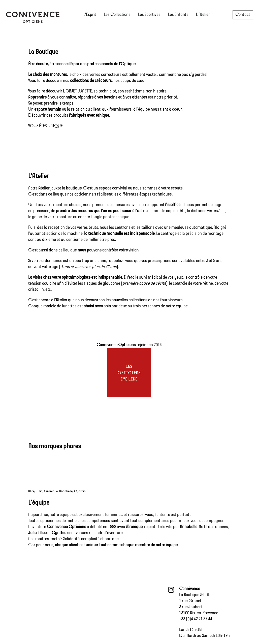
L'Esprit (90, 15)
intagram (171, 590)
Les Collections (117, 15)
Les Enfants (178, 15)
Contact (243, 15)
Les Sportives (149, 15)
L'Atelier (203, 15)
